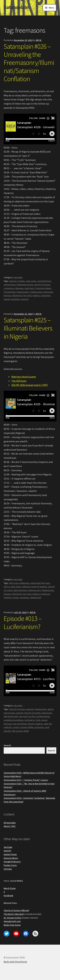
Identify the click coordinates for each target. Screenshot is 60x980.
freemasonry (23, 292)
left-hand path (11, 716)
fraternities (10, 292)
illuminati (17, 295)
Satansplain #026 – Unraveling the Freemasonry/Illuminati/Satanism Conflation (29, 63)
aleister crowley (17, 281)
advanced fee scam (40, 583)
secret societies (12, 299)
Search (7, 745)
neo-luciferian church (23, 724)
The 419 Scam (19, 381)
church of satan (42, 285)
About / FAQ (10, 826)
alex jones (31, 281)
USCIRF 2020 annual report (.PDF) (30, 385)
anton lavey (10, 285)
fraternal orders (43, 288)
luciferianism (43, 716)
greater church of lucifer (28, 713)
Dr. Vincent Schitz (13, 918)
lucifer (32, 716)
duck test (29, 288)
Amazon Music (11, 858)
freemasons (36, 292)
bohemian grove (25, 285)
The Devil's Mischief (14, 914)
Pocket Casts (10, 865)
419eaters (24, 583)
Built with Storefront (15, 962)
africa (7, 587)
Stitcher (8, 869)
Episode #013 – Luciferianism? (23, 623)
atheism (26, 587)
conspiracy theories (14, 288)
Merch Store (10, 888)
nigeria (36, 295)
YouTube (8, 847)
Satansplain (16, 7)
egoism (30, 709)
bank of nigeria (39, 587)
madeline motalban (14, 720)
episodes (18, 277)
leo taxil (27, 295)
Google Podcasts (12, 862)
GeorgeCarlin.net (12, 921)
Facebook (8, 895)
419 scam (14, 583)
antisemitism (44, 281)
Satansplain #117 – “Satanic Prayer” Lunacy (26, 780)
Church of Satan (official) (16, 910)
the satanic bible (20, 731)
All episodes (10, 823)
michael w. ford (32, 720)
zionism (25, 299)
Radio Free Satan (12, 925)
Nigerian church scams (24, 377)
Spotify (7, 851)
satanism (45, 295)
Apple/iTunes (10, 854)
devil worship (20, 590)
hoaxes (7, 594)
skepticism (36, 597)
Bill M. (39, 40)
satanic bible (27, 727)
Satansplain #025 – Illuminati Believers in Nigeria (28, 328)
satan (15, 597)
